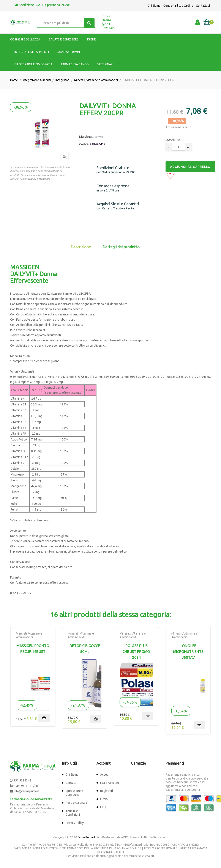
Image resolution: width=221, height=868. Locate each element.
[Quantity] (178, 147)
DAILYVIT (97, 137)
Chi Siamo (154, 6)
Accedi (105, 775)
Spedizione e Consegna (74, 793)
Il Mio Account (110, 783)
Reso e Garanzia (76, 803)
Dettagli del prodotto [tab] (121, 247)
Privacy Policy (75, 823)
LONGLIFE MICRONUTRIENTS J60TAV (188, 652)
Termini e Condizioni (73, 813)
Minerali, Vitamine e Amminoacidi (29, 635)
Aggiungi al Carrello (190, 167)
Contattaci (203, 6)
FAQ (103, 807)
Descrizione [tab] (81, 247)
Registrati (107, 791)
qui (152, 856)
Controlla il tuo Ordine (178, 6)
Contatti (71, 783)
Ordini (104, 799)
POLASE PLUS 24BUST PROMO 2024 (136, 652)
